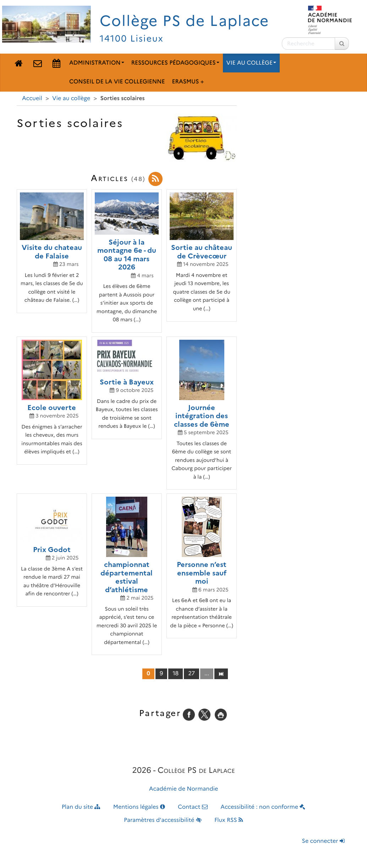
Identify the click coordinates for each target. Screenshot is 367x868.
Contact (193, 807)
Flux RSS (229, 820)
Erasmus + (188, 82)
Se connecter (323, 841)
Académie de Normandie (184, 789)
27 (191, 674)
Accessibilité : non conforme (263, 807)
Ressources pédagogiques (175, 63)
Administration (97, 63)
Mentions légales (139, 807)
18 (176, 674)
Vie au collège (251, 63)
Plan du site (81, 807)
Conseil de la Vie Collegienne (117, 82)
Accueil (32, 99)
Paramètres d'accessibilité (163, 820)
